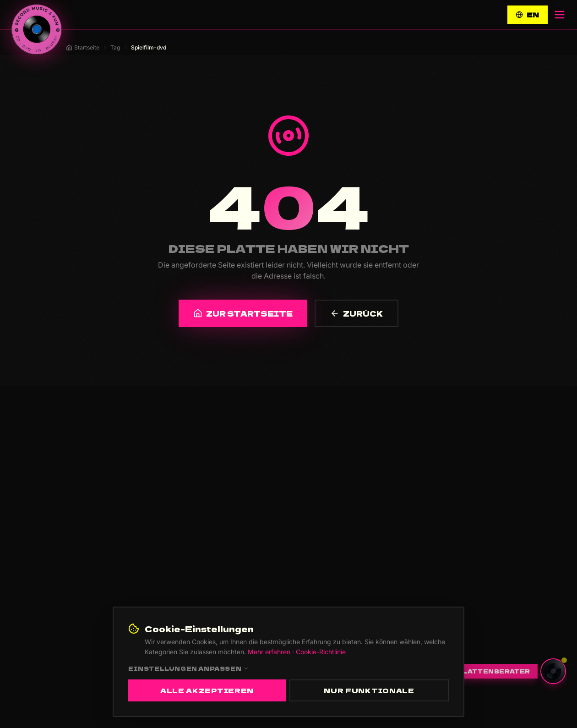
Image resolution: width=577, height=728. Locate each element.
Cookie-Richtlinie (321, 652)
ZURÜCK (357, 313)
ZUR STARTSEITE (243, 313)
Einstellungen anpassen (188, 668)
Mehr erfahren (269, 652)
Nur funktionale (369, 690)
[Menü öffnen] (560, 15)
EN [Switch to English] (528, 15)
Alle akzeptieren (207, 690)
